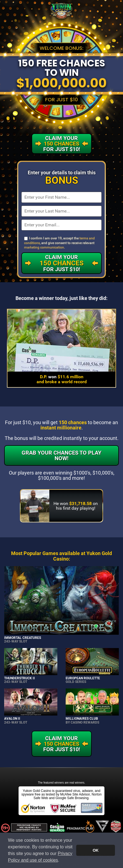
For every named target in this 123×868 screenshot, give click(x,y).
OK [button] (96, 850)
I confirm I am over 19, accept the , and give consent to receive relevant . (59, 243)
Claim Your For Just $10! (62, 263)
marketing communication (44, 247)
